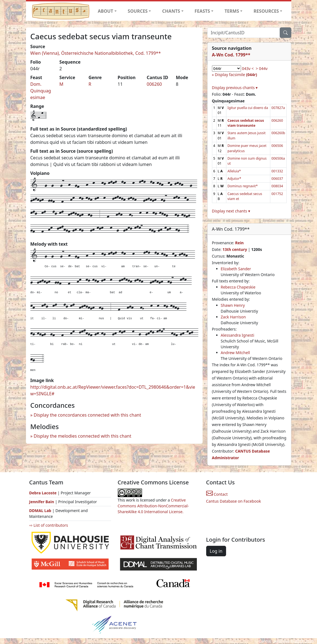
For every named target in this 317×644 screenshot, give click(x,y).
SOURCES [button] (138, 11)
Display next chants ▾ (231, 211)
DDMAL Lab (40, 511)
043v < (248, 68)
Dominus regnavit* (243, 186)
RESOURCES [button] (266, 11)
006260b (278, 133)
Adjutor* (234, 179)
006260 (154, 84)
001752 (277, 194)
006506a (278, 158)
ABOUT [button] (106, 11)
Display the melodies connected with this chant (82, 436)
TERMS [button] (232, 11)
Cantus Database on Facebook (234, 501)
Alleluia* (234, 171)
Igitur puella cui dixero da (248, 108)
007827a (278, 108)
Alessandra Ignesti (238, 335)
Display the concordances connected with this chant (87, 415)
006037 (277, 179)
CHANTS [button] (171, 11)
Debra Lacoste (43, 493)
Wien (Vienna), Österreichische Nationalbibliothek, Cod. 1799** (96, 53)
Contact (217, 494)
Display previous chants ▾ (235, 88)
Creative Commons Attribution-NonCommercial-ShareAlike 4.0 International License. (153, 506)
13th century (235, 249)
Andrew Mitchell (235, 353)
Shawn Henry (233, 305)
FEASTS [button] (202, 11)
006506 (277, 146)
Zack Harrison (233, 317)
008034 (277, 186)
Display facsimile (236, 75)
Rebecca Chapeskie (238, 287)
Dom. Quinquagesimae (41, 91)
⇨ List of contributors (49, 525)
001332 (277, 171)
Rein (239, 243)
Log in (216, 551)
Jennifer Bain (42, 502)
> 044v (262, 68)
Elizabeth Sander (236, 269)
